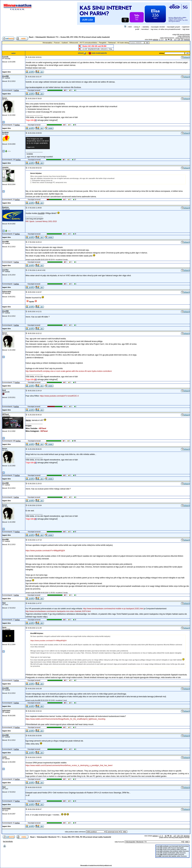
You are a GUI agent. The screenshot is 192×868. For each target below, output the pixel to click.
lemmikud (145, 29)
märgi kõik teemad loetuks (181, 35)
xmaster (5, 167)
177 (175, 40)
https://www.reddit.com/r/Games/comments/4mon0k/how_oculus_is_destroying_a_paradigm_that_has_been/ (69, 765)
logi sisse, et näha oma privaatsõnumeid (166, 29)
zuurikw (5, 270)
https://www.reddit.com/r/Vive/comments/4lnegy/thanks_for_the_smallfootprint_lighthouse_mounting (65, 719)
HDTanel (6, 414)
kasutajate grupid (174, 27)
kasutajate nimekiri (158, 27)
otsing (136, 27)
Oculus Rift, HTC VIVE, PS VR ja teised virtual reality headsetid (85, 37)
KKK (130, 27)
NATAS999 (6, 809)
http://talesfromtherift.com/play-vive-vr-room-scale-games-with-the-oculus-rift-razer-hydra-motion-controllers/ (69, 371)
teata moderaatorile (98, 53)
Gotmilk (5, 57)
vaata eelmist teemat (167, 38)
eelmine (156, 40)
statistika (146, 27)
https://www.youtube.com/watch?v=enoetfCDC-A (59, 396)
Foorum (57, 43)
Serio (4, 627)
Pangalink (103, 43)
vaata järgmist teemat (183, 38)
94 (166, 40)
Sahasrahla (7, 292)
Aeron (5, 98)
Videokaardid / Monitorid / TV (47, 37)
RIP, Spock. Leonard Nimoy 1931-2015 (41, 221)
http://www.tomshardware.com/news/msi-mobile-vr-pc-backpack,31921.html (113, 609)
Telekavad (112, 43)
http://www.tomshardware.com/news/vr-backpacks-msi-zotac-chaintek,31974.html (58, 611)
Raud (31, 37)
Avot (4, 390)
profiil (137, 29)
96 (171, 40)
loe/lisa (16, 90)
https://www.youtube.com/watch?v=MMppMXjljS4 (45, 551)
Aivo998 (5, 76)
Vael (4, 603)
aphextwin (6, 711)
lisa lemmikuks (8, 841)
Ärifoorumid (74, 43)
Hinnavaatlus (48, 43)
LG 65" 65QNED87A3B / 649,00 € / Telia (97, 49)
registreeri (186, 27)
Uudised (65, 43)
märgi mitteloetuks (184, 36)
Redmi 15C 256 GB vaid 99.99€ (94, 46)
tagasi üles (7, 72)
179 (182, 40)
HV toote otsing (123, 43)
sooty (4, 757)
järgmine (187, 40)
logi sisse (186, 29)
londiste (5, 133)
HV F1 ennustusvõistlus (89, 43)
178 (179, 40)
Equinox (5, 207)
